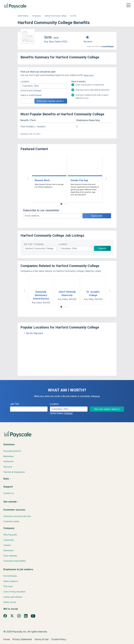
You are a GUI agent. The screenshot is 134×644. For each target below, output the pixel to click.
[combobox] (44, 86)
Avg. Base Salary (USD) (56, 42)
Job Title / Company (34, 244)
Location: (25, 81)
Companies (36, 16)
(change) (37, 91)
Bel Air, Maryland (35, 333)
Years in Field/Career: (31, 95)
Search (102, 248)
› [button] (106, 178)
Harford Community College (56, 16)
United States (23, 16)
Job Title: (15, 404)
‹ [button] (28, 178)
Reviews (88, 42)
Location (63, 244)
